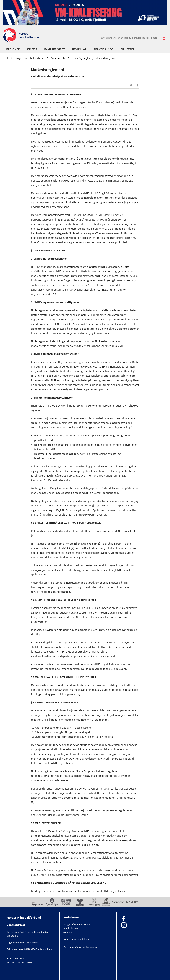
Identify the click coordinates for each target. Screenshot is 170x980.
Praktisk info (103, 49)
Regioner (13, 49)
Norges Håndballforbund (30, 58)
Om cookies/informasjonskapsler (81, 947)
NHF (6, 58)
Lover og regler (81, 58)
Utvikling (79, 49)
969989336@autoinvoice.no (39, 949)
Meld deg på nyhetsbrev (76, 939)
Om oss (32, 49)
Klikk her (19, 958)
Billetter (127, 49)
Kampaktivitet (54, 49)
